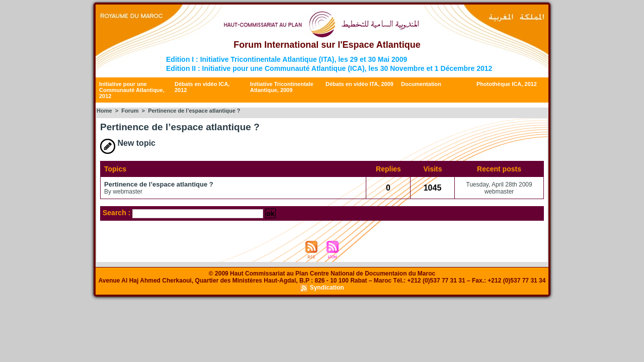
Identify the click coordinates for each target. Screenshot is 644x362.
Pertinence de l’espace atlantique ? (159, 184)
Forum (130, 111)
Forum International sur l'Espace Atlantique (327, 45)
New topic (128, 143)
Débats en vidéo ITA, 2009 (359, 84)
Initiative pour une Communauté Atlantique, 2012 (132, 90)
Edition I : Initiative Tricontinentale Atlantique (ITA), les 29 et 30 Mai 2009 (287, 59)
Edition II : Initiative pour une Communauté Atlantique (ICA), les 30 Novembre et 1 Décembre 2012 (329, 68)
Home (104, 111)
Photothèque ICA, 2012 (507, 84)
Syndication (327, 288)
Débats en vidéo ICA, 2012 (202, 87)
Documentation (421, 84)
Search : (117, 213)
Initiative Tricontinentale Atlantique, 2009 (282, 87)
